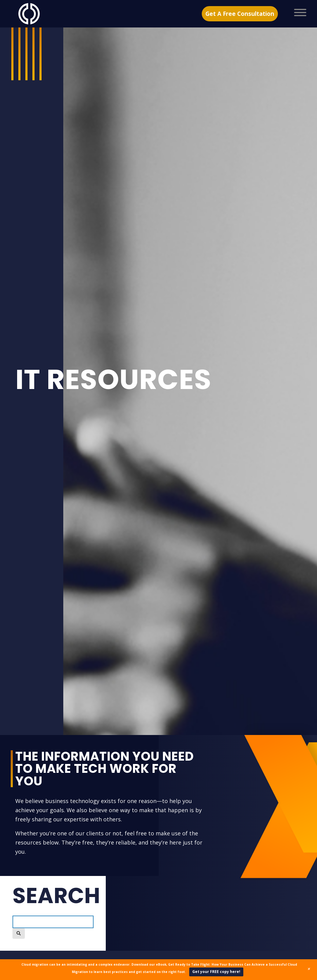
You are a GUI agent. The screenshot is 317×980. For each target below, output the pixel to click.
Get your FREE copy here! (216, 972)
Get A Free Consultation (240, 13)
